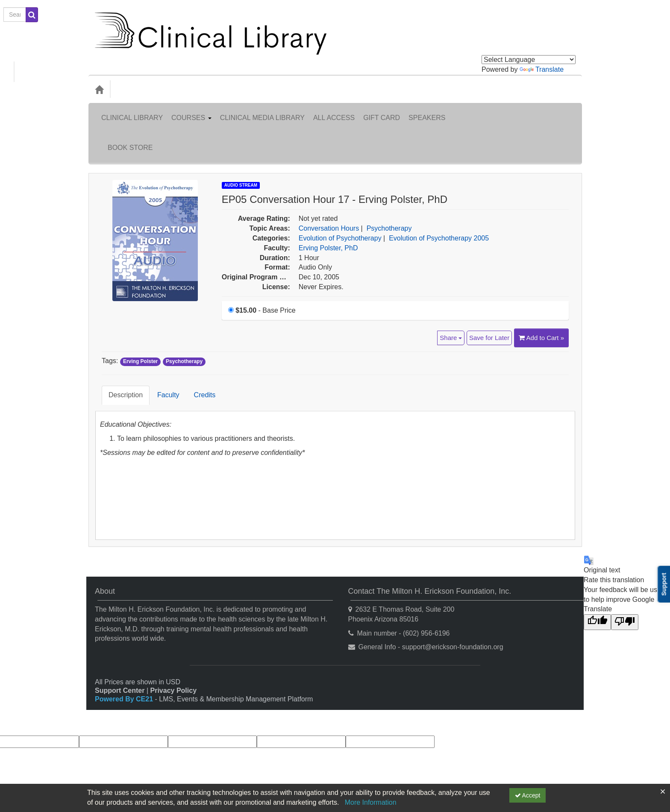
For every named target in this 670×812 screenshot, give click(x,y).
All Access (334, 111)
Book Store (551, 111)
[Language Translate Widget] (529, 60)
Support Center (120, 635)
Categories (136, 89)
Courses (191, 111)
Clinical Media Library (262, 111)
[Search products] (480, 89)
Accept (528, 795)
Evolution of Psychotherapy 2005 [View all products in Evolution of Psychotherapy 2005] (439, 195)
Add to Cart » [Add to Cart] (541, 295)
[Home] (99, 89)
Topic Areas (229, 89)
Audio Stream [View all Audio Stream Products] (241, 142)
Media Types (182, 89)
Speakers (427, 111)
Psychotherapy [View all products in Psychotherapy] (389, 186)
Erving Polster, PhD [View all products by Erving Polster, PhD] (328, 205)
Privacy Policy (174, 635)
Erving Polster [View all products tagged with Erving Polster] (140, 319)
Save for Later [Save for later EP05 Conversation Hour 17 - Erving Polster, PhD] (489, 295)
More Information (371, 802)
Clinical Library (132, 111)
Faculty (162, 346)
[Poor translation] (625, 567)
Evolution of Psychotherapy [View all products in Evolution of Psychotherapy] (340, 195)
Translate (542, 69)
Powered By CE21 (125, 643)
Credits (198, 346)
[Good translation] (597, 567)
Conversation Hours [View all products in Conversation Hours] (329, 186)
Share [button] (451, 295)
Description (119, 346)
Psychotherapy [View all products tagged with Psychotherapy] (184, 319)
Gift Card (382, 111)
